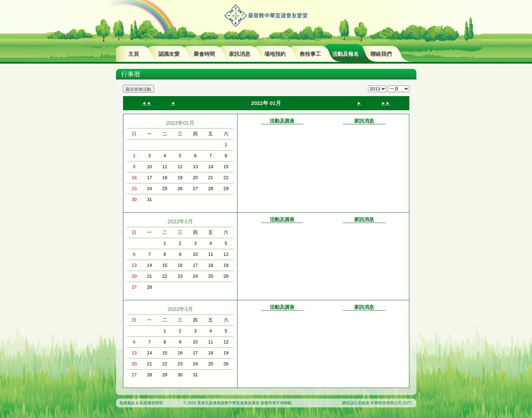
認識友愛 (169, 54)
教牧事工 (310, 54)
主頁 (134, 54)
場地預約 (275, 54)
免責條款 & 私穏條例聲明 (141, 403)
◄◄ (146, 103)
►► (386, 103)
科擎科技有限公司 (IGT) (391, 403)
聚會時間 (204, 54)
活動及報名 (346, 54)
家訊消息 (240, 54)
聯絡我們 (381, 54)
